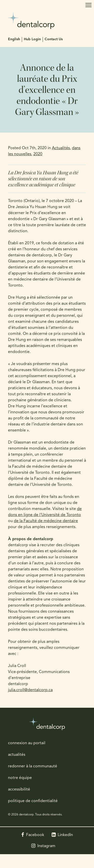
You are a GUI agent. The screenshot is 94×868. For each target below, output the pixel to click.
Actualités (61, 148)
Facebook (35, 835)
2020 (38, 154)
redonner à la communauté (33, 766)
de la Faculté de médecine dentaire (46, 521)
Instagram (46, 846)
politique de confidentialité (33, 801)
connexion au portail (27, 743)
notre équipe (20, 778)
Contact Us (54, 39)
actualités (17, 755)
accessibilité (19, 790)
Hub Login (32, 39)
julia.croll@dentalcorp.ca (30, 690)
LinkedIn (65, 835)
